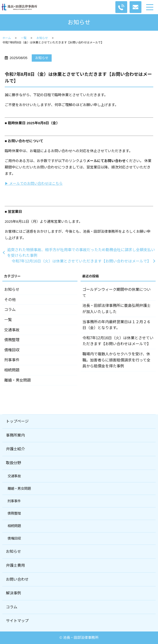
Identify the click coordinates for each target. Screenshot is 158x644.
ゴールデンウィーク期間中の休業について (117, 293)
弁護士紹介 (15, 449)
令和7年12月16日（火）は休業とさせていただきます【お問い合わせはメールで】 (81, 261)
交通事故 (12, 330)
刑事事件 (12, 360)
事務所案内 (15, 435)
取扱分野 (14, 463)
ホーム (7, 38)
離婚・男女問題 (18, 380)
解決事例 (14, 593)
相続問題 (12, 370)
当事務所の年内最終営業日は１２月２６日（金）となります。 (117, 325)
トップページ (17, 421)
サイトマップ (17, 621)
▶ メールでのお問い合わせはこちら (34, 183)
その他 (10, 300)
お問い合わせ (17, 579)
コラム (10, 310)
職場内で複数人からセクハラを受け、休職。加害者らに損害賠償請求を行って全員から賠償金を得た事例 (116, 360)
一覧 (24, 38)
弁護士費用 (15, 565)
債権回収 (12, 350)
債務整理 (12, 340)
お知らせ (42, 38)
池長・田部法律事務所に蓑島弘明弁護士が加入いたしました (117, 309)
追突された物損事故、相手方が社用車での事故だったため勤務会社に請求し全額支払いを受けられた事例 (81, 253)
